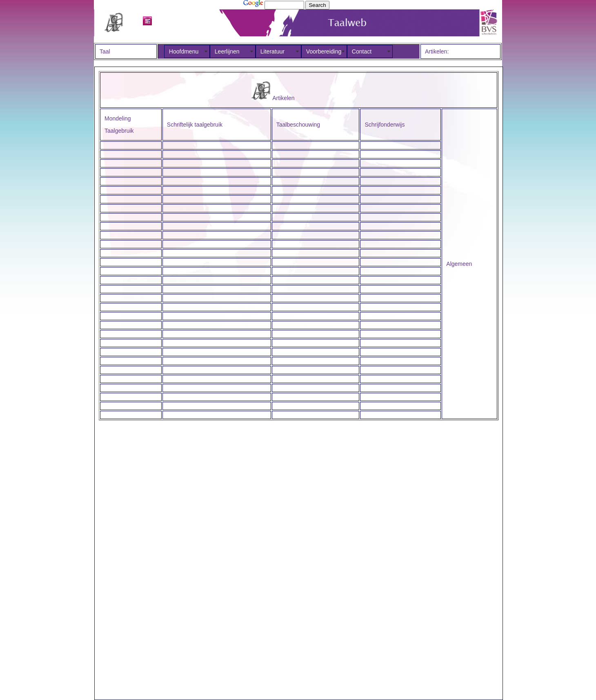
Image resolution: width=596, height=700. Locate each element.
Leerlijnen (227, 51)
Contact (362, 51)
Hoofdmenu (184, 51)
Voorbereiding (324, 51)
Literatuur (272, 51)
